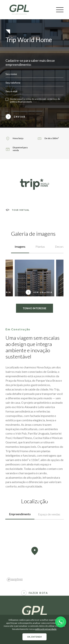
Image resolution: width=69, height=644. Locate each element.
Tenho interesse (34, 295)
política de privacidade (46, 629)
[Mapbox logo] (15, 580)
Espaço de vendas (49, 514)
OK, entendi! (34, 637)
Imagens (20, 233)
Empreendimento (20, 514)
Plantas (40, 233)
